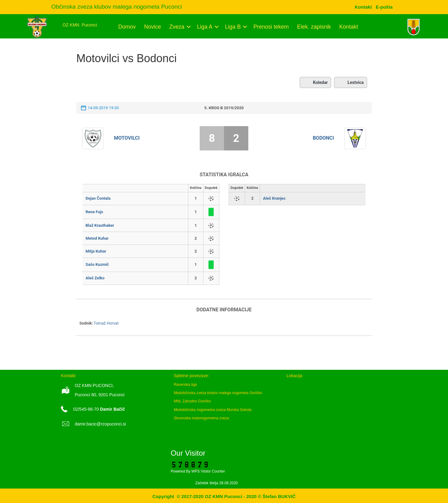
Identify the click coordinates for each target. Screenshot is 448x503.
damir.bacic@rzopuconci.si (100, 424)
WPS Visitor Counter (208, 471)
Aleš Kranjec (274, 198)
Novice (152, 27)
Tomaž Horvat (106, 323)
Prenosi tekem (271, 27)
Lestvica (351, 82)
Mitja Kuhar (96, 251)
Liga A (205, 27)
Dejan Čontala (98, 198)
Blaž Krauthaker (100, 225)
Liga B (233, 27)
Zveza (177, 27)
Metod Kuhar (97, 238)
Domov (127, 27)
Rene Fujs (94, 212)
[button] (188, 27)
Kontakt (349, 27)
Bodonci (323, 138)
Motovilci (127, 138)
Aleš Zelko (95, 278)
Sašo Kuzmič (97, 264)
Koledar (315, 82)
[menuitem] (384, 7)
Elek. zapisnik (314, 27)
